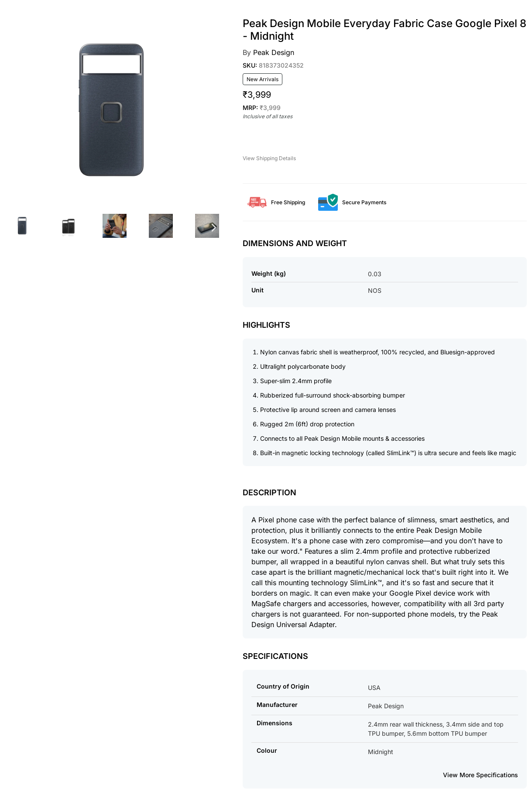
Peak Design (274, 52)
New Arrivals (263, 79)
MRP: (262, 108)
